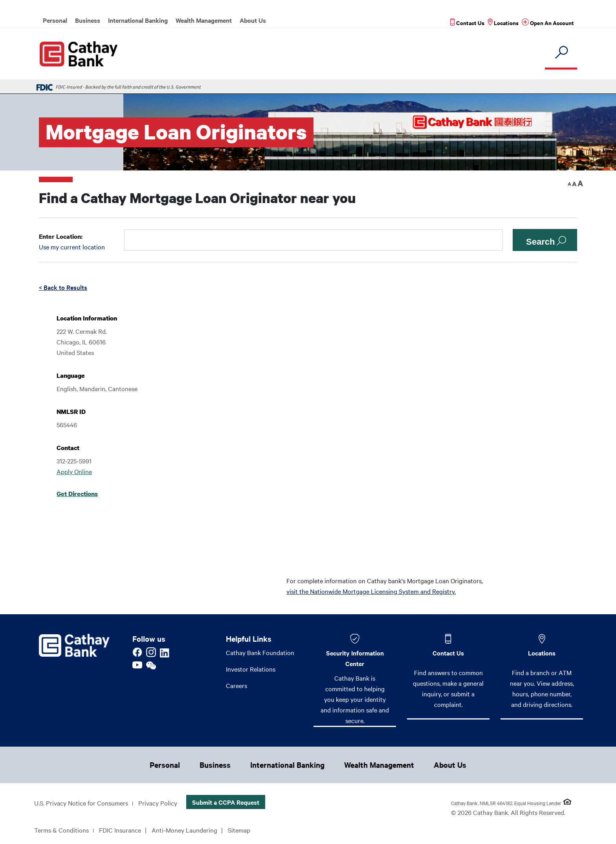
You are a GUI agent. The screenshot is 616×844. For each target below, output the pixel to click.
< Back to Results (63, 287)
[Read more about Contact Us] (467, 23)
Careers (236, 685)
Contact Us (448, 653)
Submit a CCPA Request (226, 802)
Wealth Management (204, 20)
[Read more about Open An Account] (548, 23)
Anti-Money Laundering (184, 830)
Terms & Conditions (61, 830)
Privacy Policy (158, 803)
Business (88, 20)
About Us (253, 20)
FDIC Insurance (120, 830)
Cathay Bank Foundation (260, 652)
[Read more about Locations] (503, 23)
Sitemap (239, 830)
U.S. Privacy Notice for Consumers (81, 803)
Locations (542, 653)
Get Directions (77, 494)
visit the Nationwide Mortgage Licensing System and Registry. (371, 591)
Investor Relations (251, 669)
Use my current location (72, 247)
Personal (55, 20)
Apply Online (74, 471)
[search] (561, 53)
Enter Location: (61, 236)
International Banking (138, 20)
